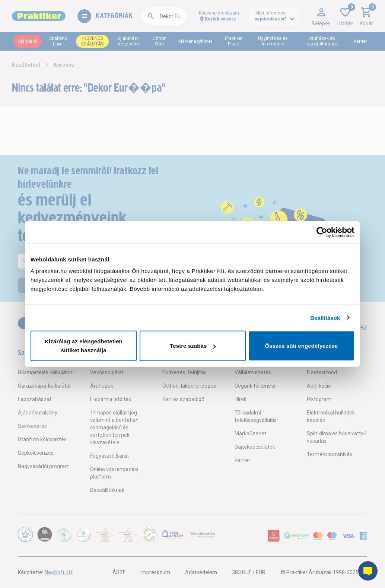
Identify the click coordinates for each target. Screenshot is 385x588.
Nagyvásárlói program (44, 466)
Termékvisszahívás (330, 454)
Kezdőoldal (26, 65)
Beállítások (325, 317)
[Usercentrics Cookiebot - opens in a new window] (322, 232)
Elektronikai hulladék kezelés (331, 416)
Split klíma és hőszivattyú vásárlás (337, 437)
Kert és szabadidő (183, 399)
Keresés (64, 65)
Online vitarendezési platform (114, 473)
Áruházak (102, 386)
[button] (321, 16)
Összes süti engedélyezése (302, 346)
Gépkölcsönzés (36, 453)
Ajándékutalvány (38, 413)
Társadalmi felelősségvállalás (256, 416)
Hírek (241, 399)
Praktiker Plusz (234, 41)
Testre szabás (193, 346)
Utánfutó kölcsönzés (42, 439)
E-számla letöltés (111, 399)
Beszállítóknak (107, 490)
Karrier (360, 41)
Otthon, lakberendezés (189, 386)
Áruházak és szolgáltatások (322, 41)
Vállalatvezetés (253, 372)
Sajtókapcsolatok (255, 447)
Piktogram (319, 399)
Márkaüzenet (250, 433)
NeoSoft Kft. (59, 572)
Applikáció (319, 386)
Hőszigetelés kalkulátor (45, 372)
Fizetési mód (322, 372)
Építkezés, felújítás (184, 372)
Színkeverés (32, 426)
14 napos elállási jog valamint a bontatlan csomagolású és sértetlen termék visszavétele (114, 428)
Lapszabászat (35, 399)
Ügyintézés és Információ (273, 41)
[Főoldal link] (39, 16)
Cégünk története (255, 386)
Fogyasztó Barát (109, 456)
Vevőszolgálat (107, 372)
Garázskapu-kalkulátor (44, 386)
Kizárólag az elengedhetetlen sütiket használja (84, 346)
